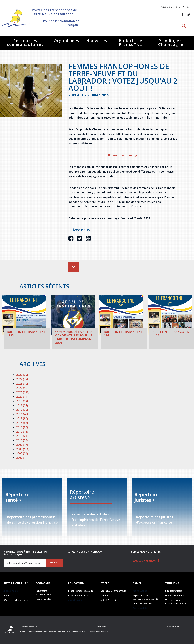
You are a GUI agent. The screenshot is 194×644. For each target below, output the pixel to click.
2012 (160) (23, 432)
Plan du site (173, 627)
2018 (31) (22, 405)
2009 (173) (23, 445)
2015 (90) (22, 418)
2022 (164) (23, 388)
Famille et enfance (78, 596)
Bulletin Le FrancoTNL (131, 43)
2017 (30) (22, 410)
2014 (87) (22, 423)
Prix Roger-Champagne (171, 43)
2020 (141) (23, 397)
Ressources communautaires (25, 43)
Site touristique (174, 591)
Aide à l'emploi (108, 600)
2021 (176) (23, 392)
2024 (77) (22, 379)
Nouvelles (97, 41)
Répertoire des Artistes (16, 600)
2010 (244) (23, 440)
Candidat (105, 596)
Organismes (67, 41)
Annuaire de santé (142, 603)
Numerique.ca (105, 632)
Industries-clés (43, 599)
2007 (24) (22, 453)
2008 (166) (23, 449)
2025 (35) (22, 375)
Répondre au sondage (123, 155)
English (186, 7)
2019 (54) (22, 401)
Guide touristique (175, 596)
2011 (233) (23, 436)
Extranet (102, 627)
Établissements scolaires (81, 591)
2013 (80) (22, 427)
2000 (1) (21, 458)
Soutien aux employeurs (113, 591)
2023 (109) (23, 383)
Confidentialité (28, 627)
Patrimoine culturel (171, 7)
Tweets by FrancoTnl (145, 560)
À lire (6, 596)
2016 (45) (22, 414)
